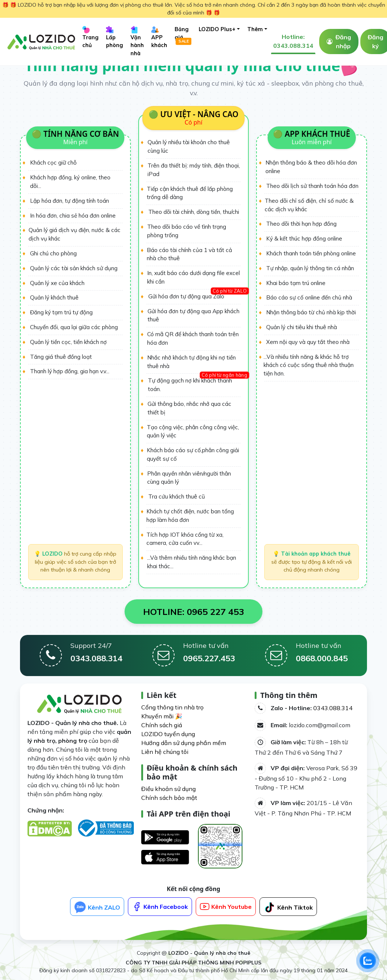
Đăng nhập (343, 42)
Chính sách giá (162, 725)
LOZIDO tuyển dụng (168, 734)
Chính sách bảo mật (169, 798)
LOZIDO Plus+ (217, 29)
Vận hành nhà (137, 41)
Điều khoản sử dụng (168, 789)
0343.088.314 (333, 708)
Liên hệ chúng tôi (165, 752)
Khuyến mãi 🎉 (162, 716)
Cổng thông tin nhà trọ (172, 707)
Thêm (255, 29)
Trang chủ (90, 37)
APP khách (159, 37)
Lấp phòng (115, 37)
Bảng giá (183, 35)
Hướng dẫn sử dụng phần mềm (184, 743)
